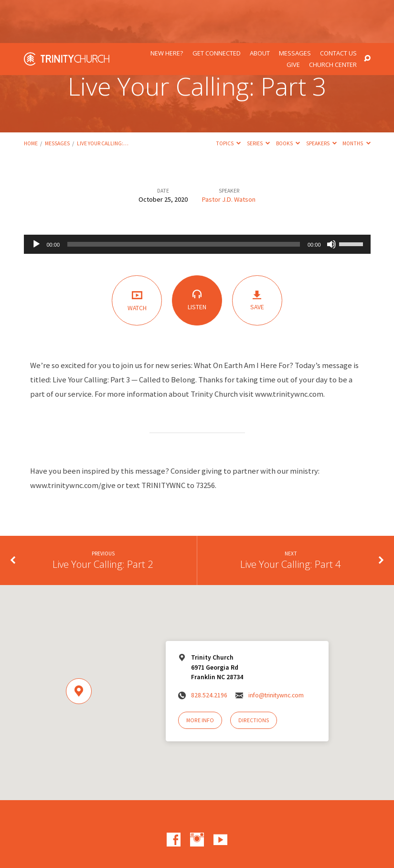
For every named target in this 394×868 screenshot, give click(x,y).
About (260, 10)
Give (293, 22)
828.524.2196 (209, 652)
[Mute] (331, 201)
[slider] (184, 201)
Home (31, 100)
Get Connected (217, 10)
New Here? (167, 10)
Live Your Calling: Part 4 (291, 521)
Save (257, 257)
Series (258, 100)
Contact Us (338, 10)
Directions (254, 677)
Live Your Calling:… (103, 100)
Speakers (321, 100)
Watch (137, 257)
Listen (197, 257)
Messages (295, 10)
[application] (197, 201)
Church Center (333, 22)
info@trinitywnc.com (276, 652)
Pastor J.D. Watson (229, 156)
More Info (200, 677)
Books (288, 100)
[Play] (36, 201)
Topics (228, 100)
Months (356, 100)
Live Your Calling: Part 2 (103, 521)
